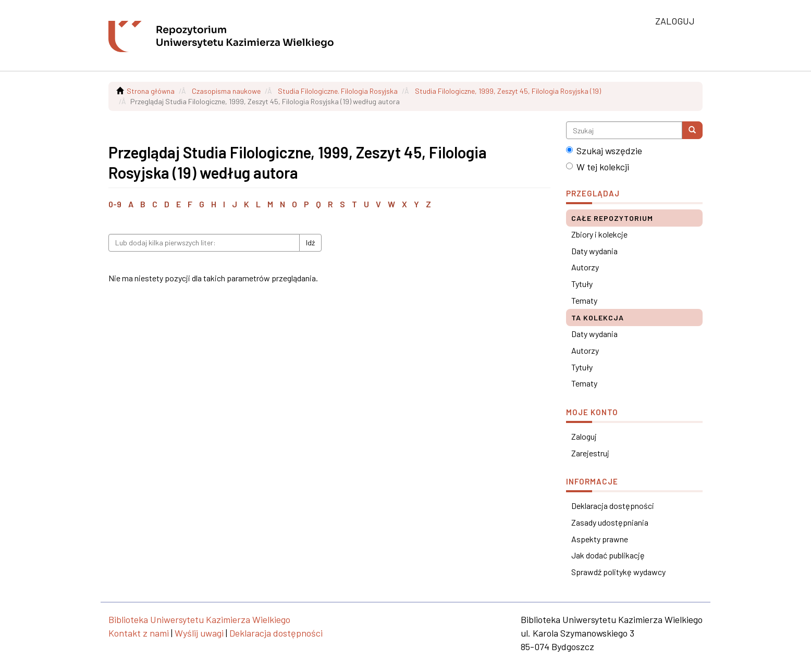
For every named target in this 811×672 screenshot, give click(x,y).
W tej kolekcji (598, 167)
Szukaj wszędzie (604, 151)
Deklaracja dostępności (613, 506)
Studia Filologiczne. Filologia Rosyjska (338, 91)
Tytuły (582, 284)
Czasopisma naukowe (226, 91)
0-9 (115, 204)
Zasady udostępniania (610, 522)
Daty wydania (594, 251)
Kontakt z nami (139, 633)
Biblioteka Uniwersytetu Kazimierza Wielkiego (199, 619)
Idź (310, 242)
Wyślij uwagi (199, 633)
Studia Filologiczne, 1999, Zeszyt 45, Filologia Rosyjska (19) (508, 91)
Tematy (584, 300)
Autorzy (585, 267)
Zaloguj (584, 436)
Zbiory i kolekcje (599, 234)
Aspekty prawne (600, 539)
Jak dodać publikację (608, 555)
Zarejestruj (590, 453)
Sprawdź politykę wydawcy (618, 572)
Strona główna (151, 91)
